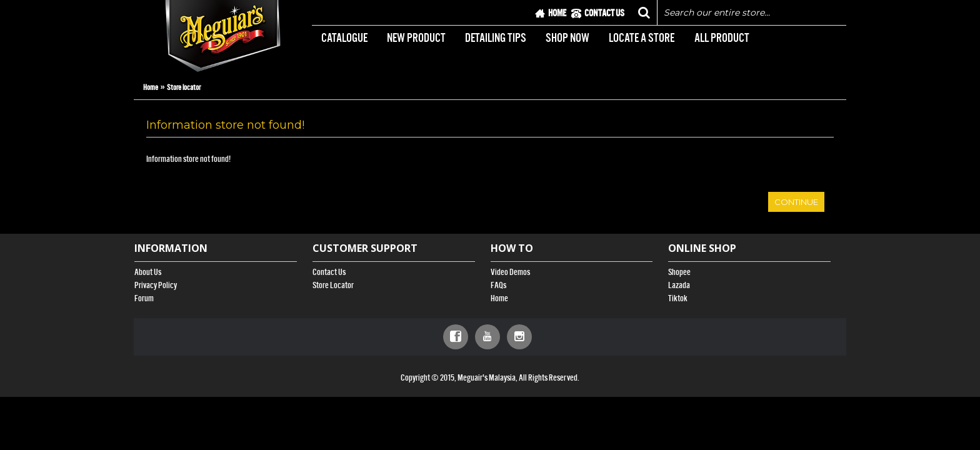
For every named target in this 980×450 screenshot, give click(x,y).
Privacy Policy (156, 285)
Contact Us (329, 272)
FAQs (498, 285)
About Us (148, 272)
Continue (796, 202)
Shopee (679, 272)
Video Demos (510, 272)
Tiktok (678, 298)
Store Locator (333, 285)
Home (151, 87)
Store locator (184, 87)
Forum (144, 298)
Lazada (679, 285)
